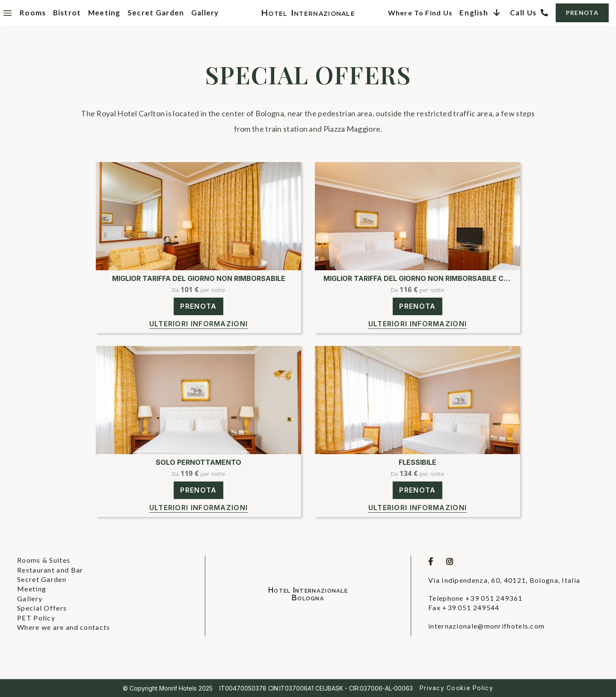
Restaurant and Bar (50, 570)
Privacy (432, 688)
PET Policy (36, 618)
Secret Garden (156, 13)
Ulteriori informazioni (199, 324)
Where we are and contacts (64, 627)
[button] (481, 13)
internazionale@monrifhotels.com (486, 626)
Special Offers (42, 608)
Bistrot (67, 13)
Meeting (104, 13)
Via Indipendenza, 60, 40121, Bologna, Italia (504, 580)
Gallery (205, 13)
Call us (523, 13)
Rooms (33, 13)
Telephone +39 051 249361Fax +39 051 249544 (475, 603)
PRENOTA (582, 13)
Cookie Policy (470, 688)
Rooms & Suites (44, 560)
